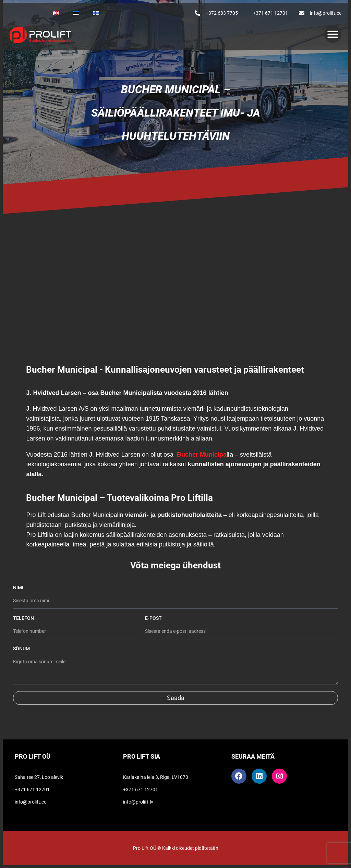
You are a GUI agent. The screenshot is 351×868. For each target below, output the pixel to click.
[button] (333, 34)
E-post (154, 618)
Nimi (19, 588)
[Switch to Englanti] (56, 13)
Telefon (23, 618)
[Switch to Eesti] (76, 13)
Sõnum (21, 649)
